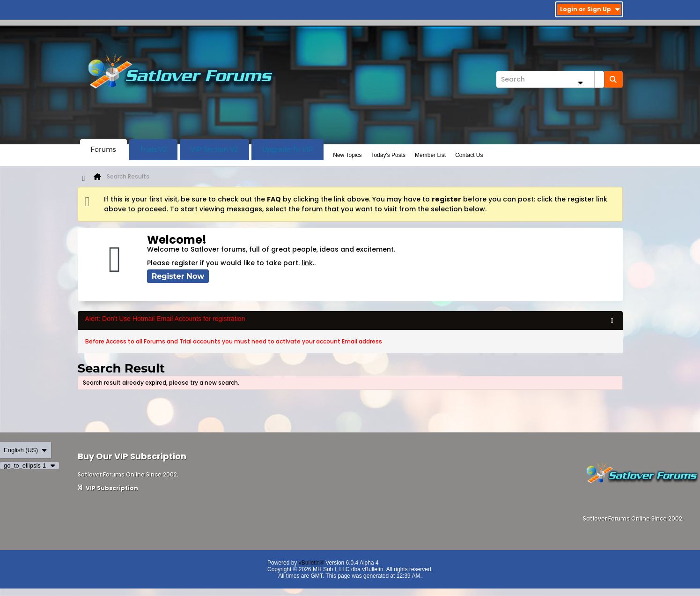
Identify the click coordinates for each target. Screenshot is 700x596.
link (307, 263)
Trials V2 (153, 149)
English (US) (26, 450)
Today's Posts (388, 155)
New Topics (347, 155)
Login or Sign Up (590, 9)
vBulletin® (311, 563)
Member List (430, 155)
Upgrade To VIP (288, 149)
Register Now (178, 276)
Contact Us (469, 155)
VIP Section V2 (214, 149)
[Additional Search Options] (581, 83)
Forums (103, 149)
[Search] (550, 79)
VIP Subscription (108, 488)
